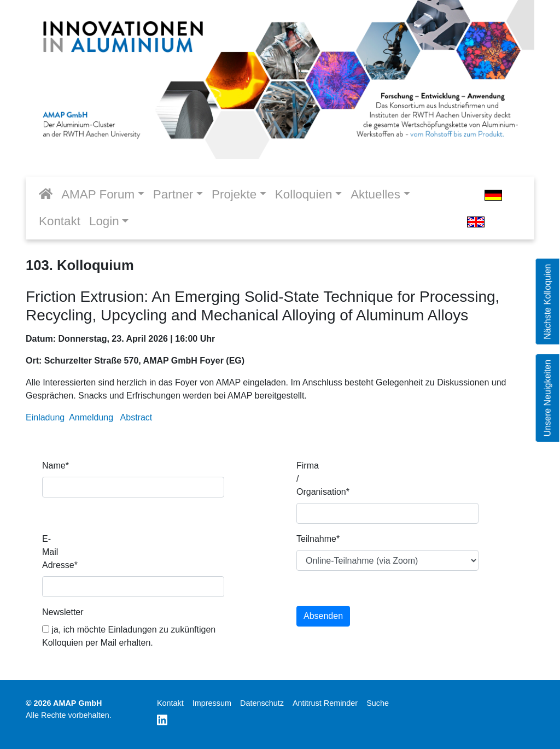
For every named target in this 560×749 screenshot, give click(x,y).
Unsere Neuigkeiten (547, 398)
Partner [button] (173, 194)
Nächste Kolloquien (547, 302)
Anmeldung (91, 417)
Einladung (45, 417)
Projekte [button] (234, 194)
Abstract (136, 417)
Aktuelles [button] (375, 194)
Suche (378, 703)
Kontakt (60, 221)
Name (56, 466)
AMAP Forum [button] (98, 194)
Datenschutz (262, 703)
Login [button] (104, 221)
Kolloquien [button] (304, 194)
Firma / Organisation (312, 479)
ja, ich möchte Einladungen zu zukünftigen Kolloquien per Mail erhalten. (129, 636)
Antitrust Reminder (325, 703)
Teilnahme (312, 539)
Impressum (212, 703)
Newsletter (58, 612)
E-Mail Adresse (58, 552)
